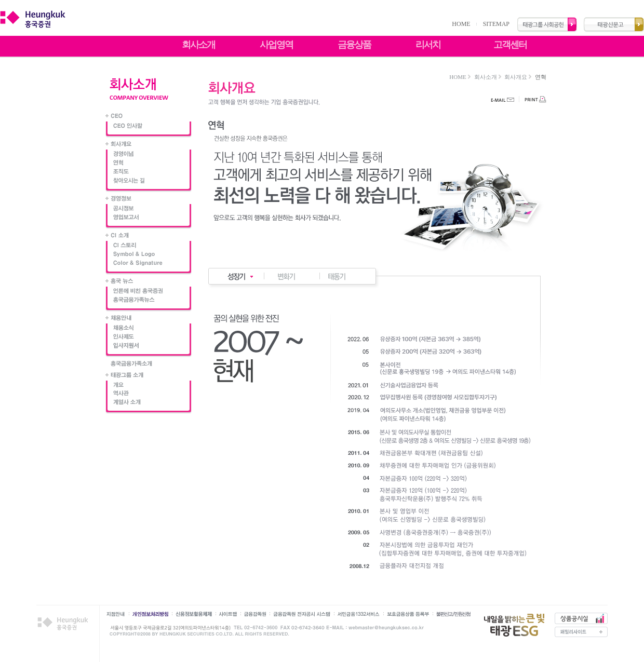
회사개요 (516, 77)
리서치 (428, 45)
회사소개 (198, 45)
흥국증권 (65, 624)
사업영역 (276, 45)
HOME (461, 24)
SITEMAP (496, 24)
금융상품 (354, 45)
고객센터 (510, 45)
